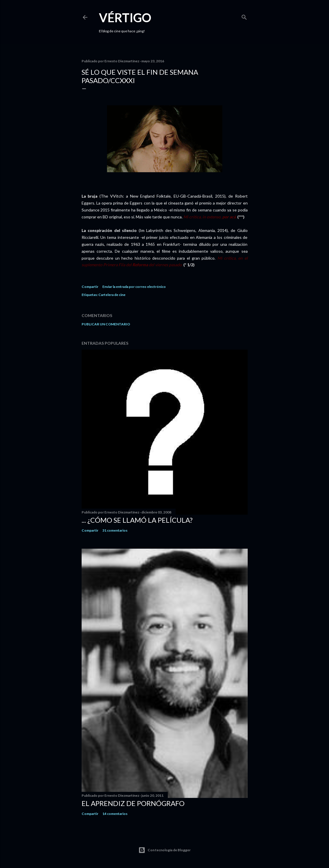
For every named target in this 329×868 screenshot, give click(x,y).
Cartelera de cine (112, 295)
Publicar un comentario (106, 324)
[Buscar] (244, 16)
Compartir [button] (90, 287)
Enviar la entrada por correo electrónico (134, 287)
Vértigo (125, 18)
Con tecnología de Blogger (164, 850)
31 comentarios (115, 530)
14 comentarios (115, 814)
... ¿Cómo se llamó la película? (137, 520)
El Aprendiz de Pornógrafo (133, 803)
